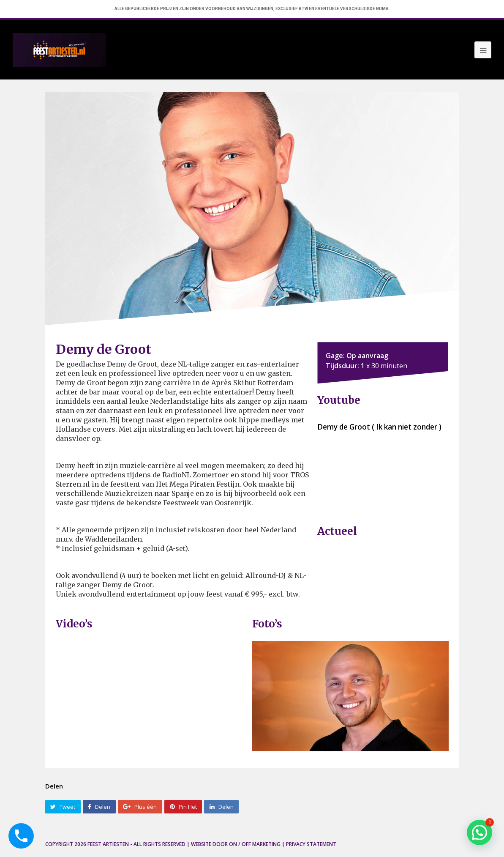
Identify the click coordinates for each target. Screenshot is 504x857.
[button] (479, 832)
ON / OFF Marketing (255, 844)
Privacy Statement (311, 844)
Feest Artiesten (108, 844)
